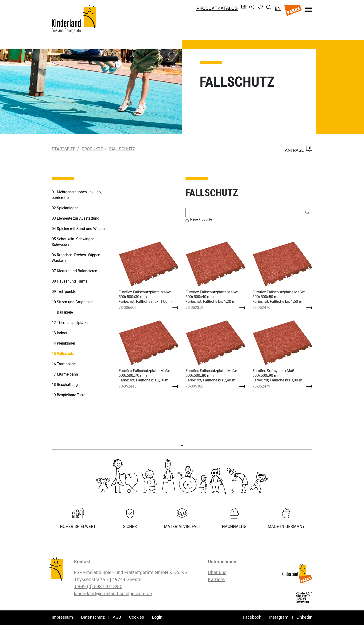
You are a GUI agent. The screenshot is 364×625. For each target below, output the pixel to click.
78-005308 (194, 386)
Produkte (92, 149)
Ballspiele (62, 312)
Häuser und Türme (70, 281)
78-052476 (261, 308)
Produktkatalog (217, 8)
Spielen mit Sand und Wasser (79, 229)
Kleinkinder (63, 343)
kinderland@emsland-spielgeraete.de (113, 594)
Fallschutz (122, 149)
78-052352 (194, 308)
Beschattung (65, 385)
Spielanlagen (65, 208)
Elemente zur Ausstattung (76, 218)
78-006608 (128, 308)
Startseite (64, 149)
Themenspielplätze (70, 323)
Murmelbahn (65, 374)
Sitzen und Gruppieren (73, 302)
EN (278, 8)
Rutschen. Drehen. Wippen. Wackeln (76, 258)
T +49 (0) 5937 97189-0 (98, 586)
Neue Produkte (201, 219)
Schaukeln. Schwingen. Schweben (74, 242)
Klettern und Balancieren (74, 271)
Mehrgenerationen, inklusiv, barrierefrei (77, 195)
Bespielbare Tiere (68, 395)
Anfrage (299, 150)
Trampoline (64, 364)
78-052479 (261, 386)
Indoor (60, 333)
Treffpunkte (64, 292)
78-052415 (128, 386)
